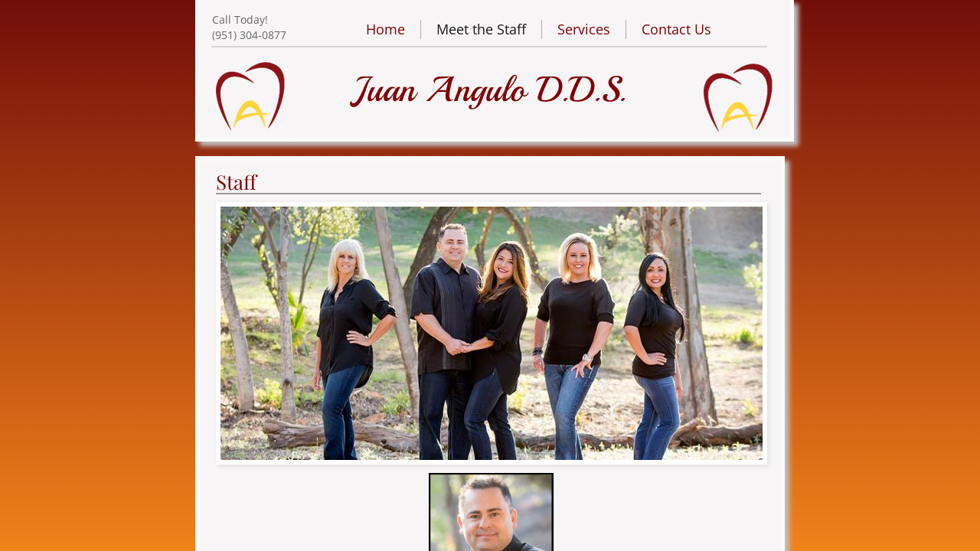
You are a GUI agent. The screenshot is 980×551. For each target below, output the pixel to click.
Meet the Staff (481, 29)
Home (385, 29)
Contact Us (676, 29)
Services (584, 29)
